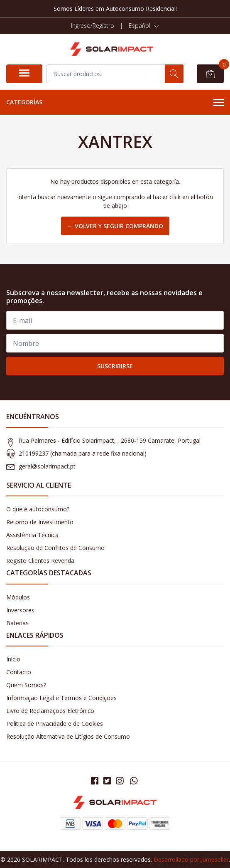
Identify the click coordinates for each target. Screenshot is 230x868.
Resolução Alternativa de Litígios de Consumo (68, 736)
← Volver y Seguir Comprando (115, 226)
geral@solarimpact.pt (47, 466)
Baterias (17, 623)
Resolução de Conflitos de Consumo (55, 548)
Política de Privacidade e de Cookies (55, 724)
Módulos (18, 597)
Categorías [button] (115, 103)
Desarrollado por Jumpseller (191, 859)
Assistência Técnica (32, 535)
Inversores (20, 610)
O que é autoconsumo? (38, 509)
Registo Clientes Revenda (40, 561)
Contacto (19, 672)
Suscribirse (115, 366)
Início (13, 659)
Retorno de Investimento (40, 522)
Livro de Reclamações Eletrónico (50, 711)
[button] (144, 26)
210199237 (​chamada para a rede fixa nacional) (83, 453)
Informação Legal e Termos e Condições (61, 698)
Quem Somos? (26, 685)
